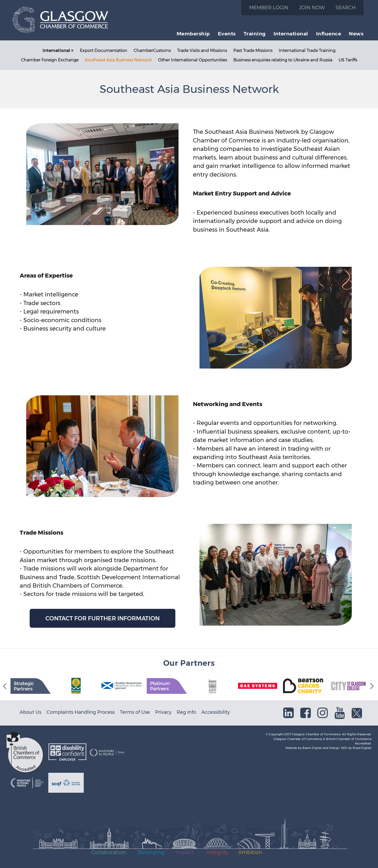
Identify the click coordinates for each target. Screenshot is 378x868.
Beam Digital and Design (321, 748)
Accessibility (216, 712)
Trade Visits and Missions (202, 50)
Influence (329, 34)
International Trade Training (307, 50)
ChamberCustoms (152, 50)
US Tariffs (348, 60)
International (291, 34)
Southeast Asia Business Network (118, 60)
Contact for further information (103, 618)
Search (346, 7)
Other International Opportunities (193, 60)
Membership (193, 34)
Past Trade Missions (253, 50)
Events (227, 34)
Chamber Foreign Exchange (50, 60)
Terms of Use (135, 712)
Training (255, 34)
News (356, 34)
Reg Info (186, 712)
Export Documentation (104, 50)
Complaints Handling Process (81, 712)
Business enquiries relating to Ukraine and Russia (283, 60)
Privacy (163, 712)
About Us (30, 712)
